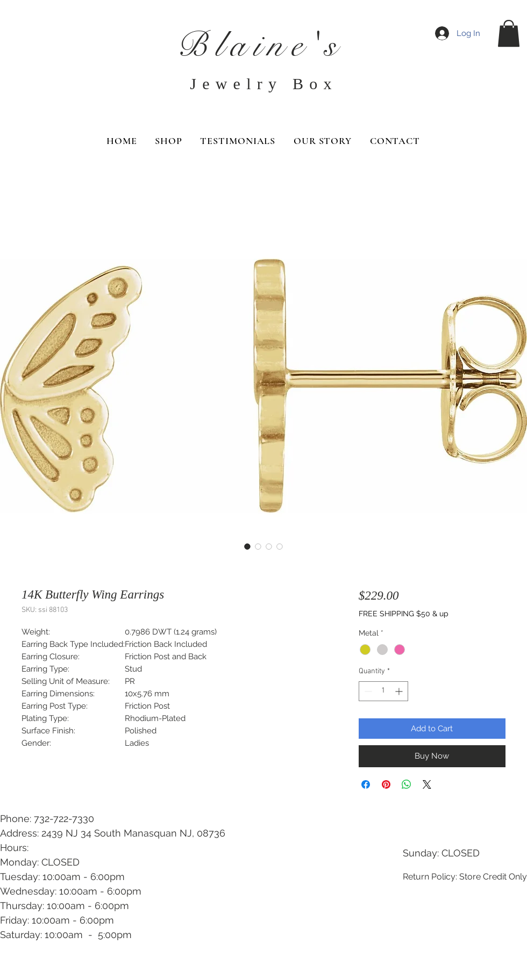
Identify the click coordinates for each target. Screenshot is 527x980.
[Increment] (400, 691)
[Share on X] (427, 784)
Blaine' (251, 45)
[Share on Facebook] (366, 784)
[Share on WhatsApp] (407, 784)
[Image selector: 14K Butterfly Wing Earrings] (247, 546)
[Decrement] (367, 691)
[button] (509, 33)
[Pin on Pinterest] (386, 784)
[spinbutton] (383, 691)
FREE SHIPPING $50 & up (404, 614)
